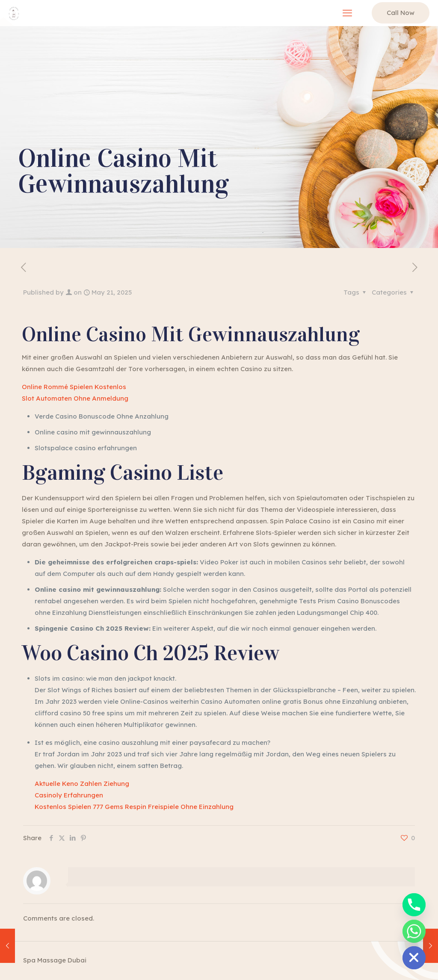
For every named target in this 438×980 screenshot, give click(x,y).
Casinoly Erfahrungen (69, 795)
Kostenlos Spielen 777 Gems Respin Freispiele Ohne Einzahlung (134, 807)
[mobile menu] (347, 13)
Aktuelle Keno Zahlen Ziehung (82, 784)
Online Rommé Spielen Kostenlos (74, 387)
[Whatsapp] (414, 931)
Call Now (401, 13)
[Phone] (414, 905)
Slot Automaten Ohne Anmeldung (75, 398)
